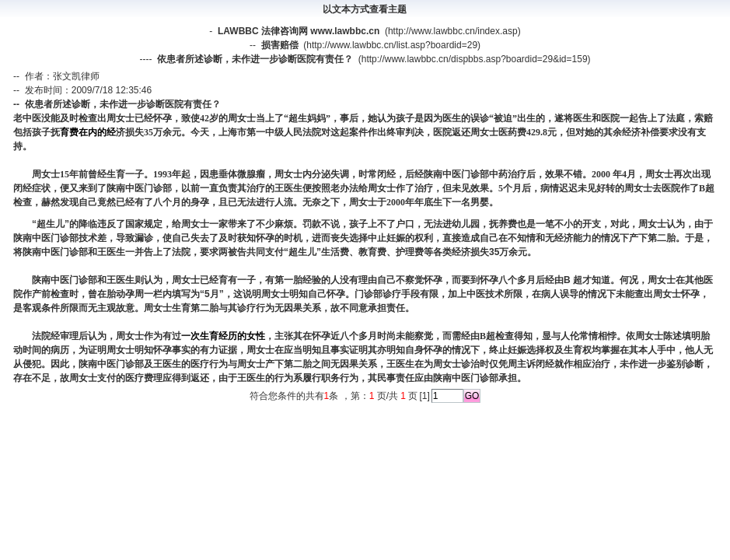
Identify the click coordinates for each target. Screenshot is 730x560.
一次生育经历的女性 (223, 336)
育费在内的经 (88, 132)
